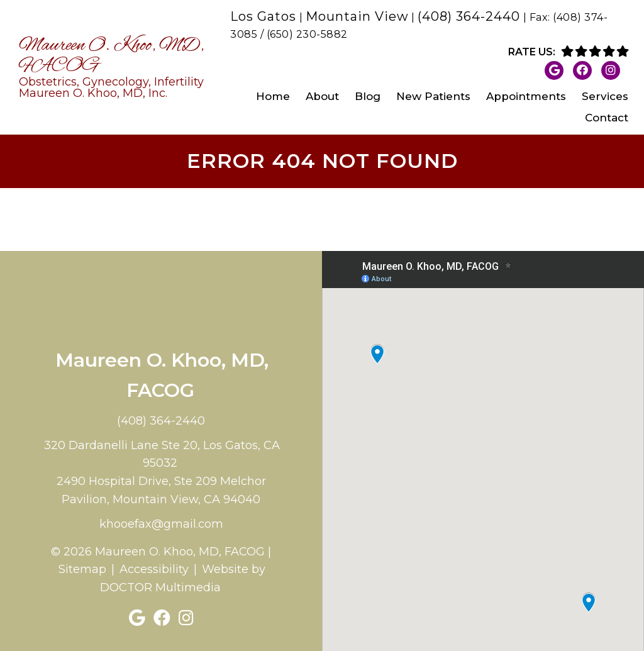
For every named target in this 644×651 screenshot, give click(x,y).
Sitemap (82, 569)
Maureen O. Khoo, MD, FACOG (114, 67)
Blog (368, 96)
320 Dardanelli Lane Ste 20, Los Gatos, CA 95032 (162, 454)
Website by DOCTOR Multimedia (183, 578)
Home (273, 96)
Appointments (526, 96)
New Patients (433, 96)
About (322, 96)
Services (605, 96)
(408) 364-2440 (469, 16)
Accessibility (154, 569)
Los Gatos (263, 16)
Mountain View (357, 16)
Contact (607, 118)
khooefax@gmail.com (161, 524)
